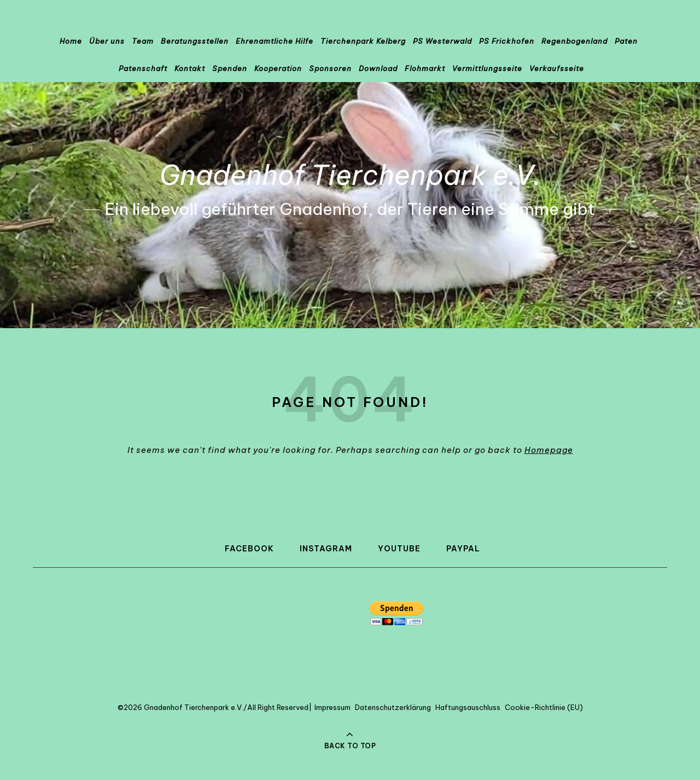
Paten (626, 41)
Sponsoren (330, 68)
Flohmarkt (425, 68)
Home (71, 41)
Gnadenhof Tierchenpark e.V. (350, 175)
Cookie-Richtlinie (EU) (544, 707)
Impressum (332, 707)
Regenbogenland (574, 41)
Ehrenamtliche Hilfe (275, 41)
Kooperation (278, 68)
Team (143, 41)
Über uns (107, 41)
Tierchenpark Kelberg (363, 41)
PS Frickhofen (507, 41)
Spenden (230, 68)
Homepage (549, 450)
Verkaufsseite (557, 68)
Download (378, 68)
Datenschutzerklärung (393, 707)
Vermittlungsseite (487, 68)
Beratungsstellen (195, 41)
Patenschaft (143, 68)
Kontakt (190, 68)
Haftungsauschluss (468, 707)
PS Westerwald (442, 41)
